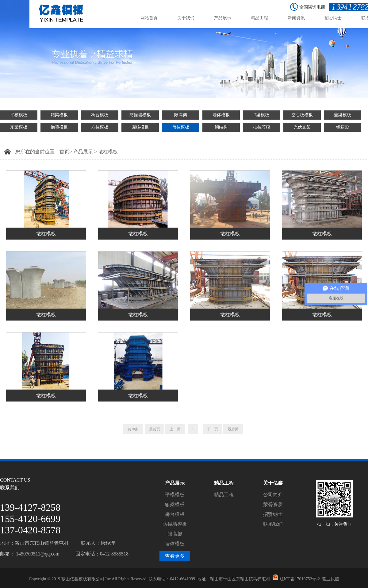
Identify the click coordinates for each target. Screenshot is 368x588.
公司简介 (273, 495)
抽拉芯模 (262, 127)
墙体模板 (221, 115)
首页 (64, 152)
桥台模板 (100, 115)
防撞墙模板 (140, 115)
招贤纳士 (273, 514)
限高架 (181, 115)
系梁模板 (19, 127)
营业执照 (331, 579)
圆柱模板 (140, 127)
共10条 (133, 429)
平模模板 (19, 115)
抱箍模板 (59, 127)
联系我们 (273, 524)
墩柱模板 (181, 127)
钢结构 (221, 127)
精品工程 (224, 495)
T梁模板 (262, 115)
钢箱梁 (343, 127)
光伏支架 (302, 127)
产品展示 (83, 152)
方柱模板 (100, 127)
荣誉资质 (273, 504)
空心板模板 (302, 115)
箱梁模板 (59, 115)
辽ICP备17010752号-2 (300, 579)
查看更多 (175, 556)
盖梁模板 (343, 115)
